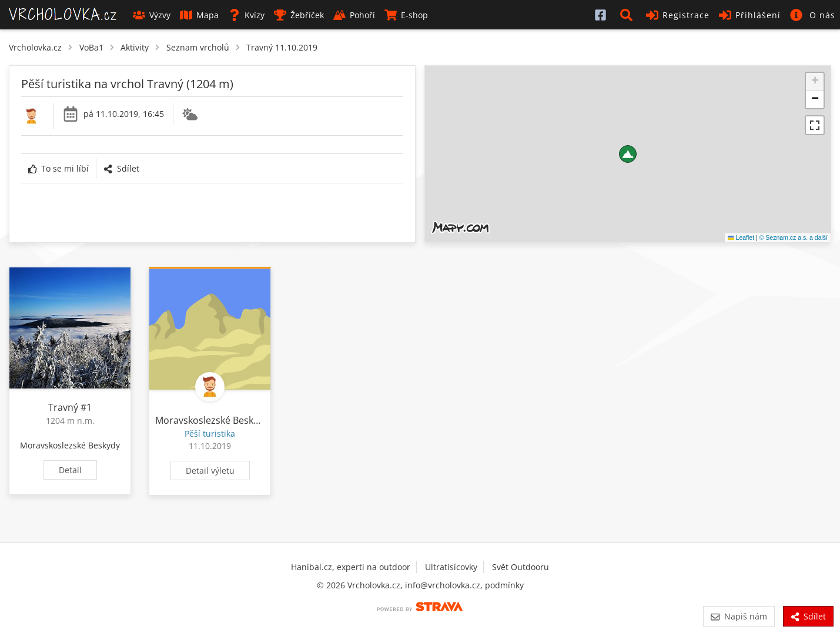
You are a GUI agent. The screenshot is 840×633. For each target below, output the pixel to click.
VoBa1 (91, 47)
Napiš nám (739, 616)
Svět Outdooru (521, 567)
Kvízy (246, 15)
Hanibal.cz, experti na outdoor (351, 567)
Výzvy (152, 15)
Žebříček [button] (299, 15)
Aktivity (135, 47)
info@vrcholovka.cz (443, 585)
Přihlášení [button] (750, 15)
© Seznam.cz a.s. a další (794, 237)
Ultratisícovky (451, 567)
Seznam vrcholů (198, 47)
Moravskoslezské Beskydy (70, 445)
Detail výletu (210, 470)
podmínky (504, 585)
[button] (628, 15)
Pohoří (354, 15)
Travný (63, 407)
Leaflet (741, 237)
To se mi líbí (58, 168)
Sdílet (121, 168)
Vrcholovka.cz (35, 47)
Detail (70, 470)
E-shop (406, 15)
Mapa (199, 15)
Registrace (678, 15)
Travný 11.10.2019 (282, 47)
